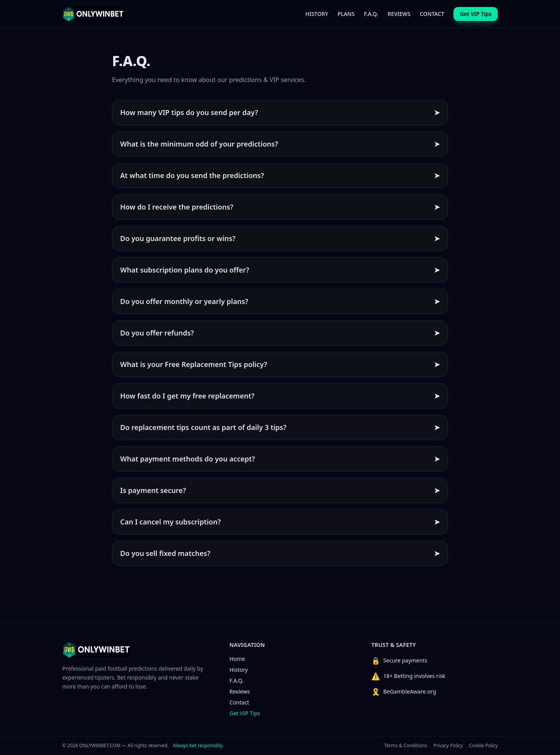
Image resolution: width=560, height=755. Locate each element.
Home (237, 659)
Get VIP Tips (245, 713)
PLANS (346, 14)
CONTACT (432, 14)
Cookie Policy (483, 746)
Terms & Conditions (406, 746)
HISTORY (317, 14)
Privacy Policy (448, 746)
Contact (239, 702)
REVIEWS (399, 14)
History (239, 670)
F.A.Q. (371, 14)
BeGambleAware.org (409, 691)
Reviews (240, 691)
